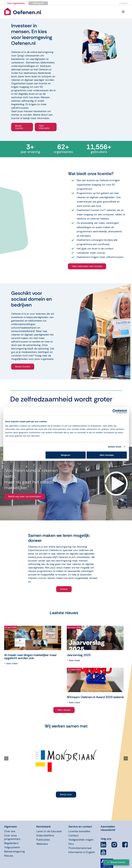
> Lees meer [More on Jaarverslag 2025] (74, 660)
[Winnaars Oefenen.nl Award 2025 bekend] (95, 680)
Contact (124, 3)
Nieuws (9, 856)
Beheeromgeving (14, 851)
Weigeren (66, 455)
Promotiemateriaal (80, 848)
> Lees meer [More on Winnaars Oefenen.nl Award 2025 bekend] (74, 702)
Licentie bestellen (79, 831)
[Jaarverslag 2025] (95, 638)
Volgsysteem (12, 847)
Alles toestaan (107, 455)
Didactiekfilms (45, 835)
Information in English (82, 852)
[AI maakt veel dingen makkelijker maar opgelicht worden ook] (33, 638)
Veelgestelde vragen (81, 840)
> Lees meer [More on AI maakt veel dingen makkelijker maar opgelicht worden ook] (11, 663)
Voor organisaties (16, 3)
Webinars (42, 844)
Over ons (10, 831)
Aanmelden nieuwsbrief (108, 828)
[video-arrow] (116, 473)
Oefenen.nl (38, 3)
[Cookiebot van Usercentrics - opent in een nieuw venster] (115, 411)
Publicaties (43, 840)
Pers (71, 844)
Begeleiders (11, 843)
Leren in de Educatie (49, 831)
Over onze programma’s (12, 837)
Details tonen (115, 447)
